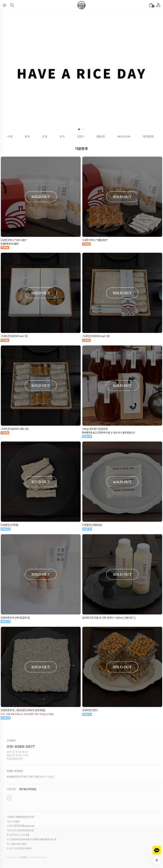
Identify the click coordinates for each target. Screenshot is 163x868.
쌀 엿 (27, 136)
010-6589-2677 (21, 747)
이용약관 (11, 789)
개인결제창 (148, 136)
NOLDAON (124, 136)
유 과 (62, 136)
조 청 (45, 136)
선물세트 (101, 136)
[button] (12, 5)
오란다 (80, 136)
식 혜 (10, 136)
